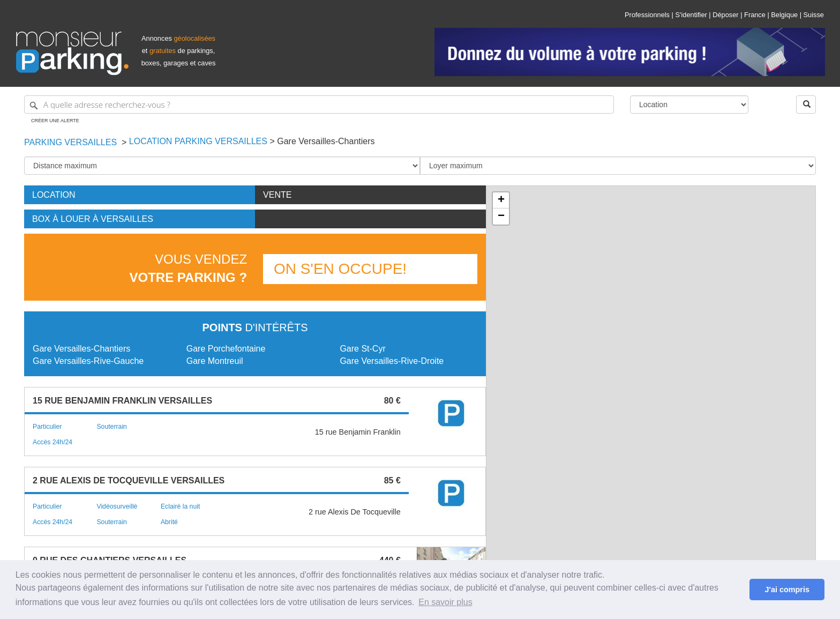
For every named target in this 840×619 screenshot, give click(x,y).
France (755, 15)
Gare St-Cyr (362, 349)
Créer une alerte (55, 121)
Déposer (725, 15)
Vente (277, 195)
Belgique (784, 15)
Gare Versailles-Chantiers (81, 349)
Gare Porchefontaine (226, 349)
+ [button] (501, 200)
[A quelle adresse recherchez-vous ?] (319, 105)
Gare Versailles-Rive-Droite (392, 361)
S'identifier (691, 15)
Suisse (814, 15)
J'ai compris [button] (787, 590)
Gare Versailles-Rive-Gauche (88, 361)
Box (93, 219)
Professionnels (647, 15)
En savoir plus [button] (445, 602)
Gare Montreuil (215, 361)
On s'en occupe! (340, 269)
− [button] (501, 217)
